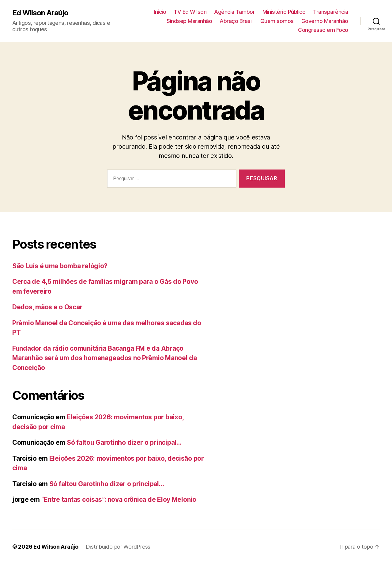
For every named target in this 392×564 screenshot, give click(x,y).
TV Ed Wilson (190, 12)
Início (160, 12)
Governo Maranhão (325, 21)
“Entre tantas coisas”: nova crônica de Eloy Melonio (119, 499)
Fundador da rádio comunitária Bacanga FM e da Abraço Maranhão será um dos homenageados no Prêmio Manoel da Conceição (105, 358)
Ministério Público (284, 12)
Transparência (331, 12)
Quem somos (277, 21)
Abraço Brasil (236, 21)
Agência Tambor (234, 12)
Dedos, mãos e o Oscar (47, 307)
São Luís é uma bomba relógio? (60, 266)
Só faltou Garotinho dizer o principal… (124, 442)
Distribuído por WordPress (118, 547)
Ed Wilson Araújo (40, 13)
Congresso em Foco (323, 30)
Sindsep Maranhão (189, 21)
